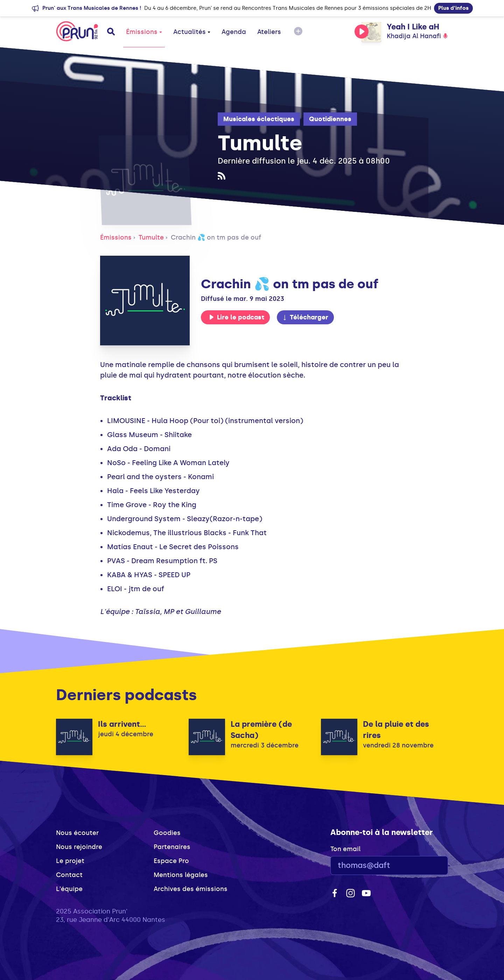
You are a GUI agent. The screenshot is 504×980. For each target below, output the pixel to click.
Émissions (144, 32)
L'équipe (69, 889)
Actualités (192, 32)
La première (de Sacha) (261, 730)
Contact (69, 875)
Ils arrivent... (122, 724)
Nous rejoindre (79, 847)
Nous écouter (77, 833)
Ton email (345, 849)
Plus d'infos (453, 8)
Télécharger (305, 317)
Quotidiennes (330, 119)
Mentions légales (181, 875)
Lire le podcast (237, 317)
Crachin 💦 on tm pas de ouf (216, 237)
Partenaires (172, 847)
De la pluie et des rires (396, 730)
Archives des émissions (191, 889)
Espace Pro (171, 861)
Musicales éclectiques (259, 119)
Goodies (167, 833)
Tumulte (151, 237)
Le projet (70, 861)
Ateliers (269, 32)
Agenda (234, 32)
